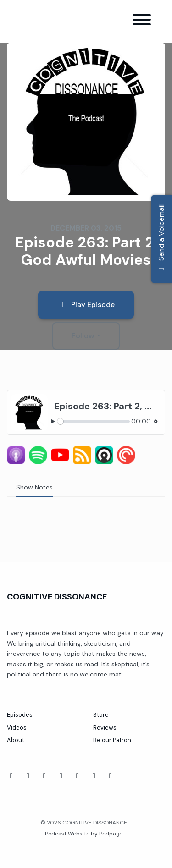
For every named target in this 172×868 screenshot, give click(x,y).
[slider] (94, 421)
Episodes (20, 715)
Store (101, 715)
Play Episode (86, 305)
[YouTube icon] (28, 776)
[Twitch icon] (61, 776)
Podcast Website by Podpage (84, 834)
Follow (83, 336)
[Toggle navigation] (142, 21)
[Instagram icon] (94, 776)
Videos (17, 728)
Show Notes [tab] (34, 487)
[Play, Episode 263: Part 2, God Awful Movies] (53, 421)
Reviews (105, 728)
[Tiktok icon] (44, 776)
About (16, 740)
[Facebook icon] (11, 776)
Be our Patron (112, 740)
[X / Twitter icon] (111, 776)
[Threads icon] (78, 776)
